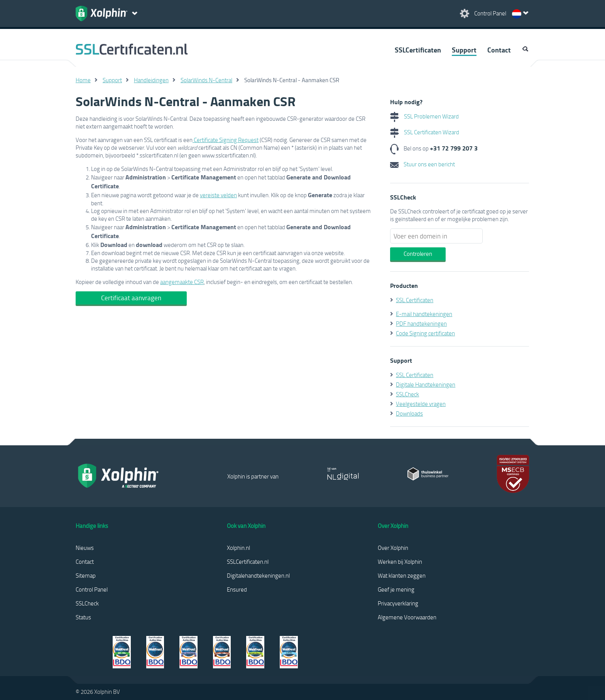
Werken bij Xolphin (400, 561)
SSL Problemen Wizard (424, 116)
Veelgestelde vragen (421, 404)
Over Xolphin (393, 548)
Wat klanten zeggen (402, 575)
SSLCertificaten (418, 50)
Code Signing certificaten (425, 333)
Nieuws (85, 548)
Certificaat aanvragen (131, 298)
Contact (499, 50)
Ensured (237, 589)
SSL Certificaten (415, 300)
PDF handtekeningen (421, 323)
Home (83, 80)
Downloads (409, 413)
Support (464, 50)
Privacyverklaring (398, 603)
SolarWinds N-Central (206, 80)
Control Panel (92, 589)
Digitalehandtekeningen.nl (258, 575)
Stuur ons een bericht (422, 164)
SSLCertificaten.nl (248, 561)
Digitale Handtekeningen (426, 384)
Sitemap (86, 575)
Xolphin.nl (238, 548)
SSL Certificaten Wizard (425, 132)
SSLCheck (407, 394)
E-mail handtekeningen (424, 314)
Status (83, 617)
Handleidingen (151, 80)
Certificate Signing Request (226, 140)
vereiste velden (218, 195)
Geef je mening (396, 589)
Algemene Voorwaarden (407, 617)
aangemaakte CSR (182, 282)
